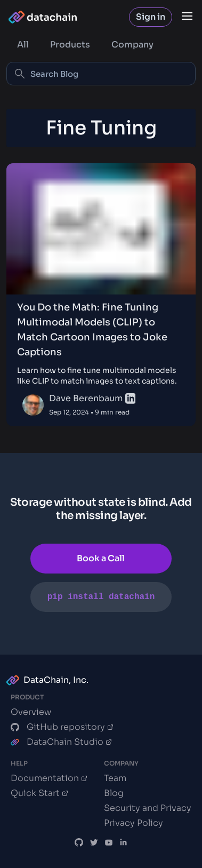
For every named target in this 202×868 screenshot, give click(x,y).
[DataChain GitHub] (79, 842)
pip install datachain (101, 597)
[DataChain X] (94, 842)
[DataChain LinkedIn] (124, 842)
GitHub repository (62, 727)
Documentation (49, 778)
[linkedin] (131, 399)
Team (115, 778)
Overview (31, 712)
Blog (114, 793)
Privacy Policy (134, 823)
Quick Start (39, 793)
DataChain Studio (61, 742)
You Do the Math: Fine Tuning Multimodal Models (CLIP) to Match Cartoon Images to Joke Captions (92, 330)
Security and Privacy (148, 808)
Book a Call (101, 558)
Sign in (151, 17)
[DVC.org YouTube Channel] (109, 842)
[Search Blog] (101, 74)
